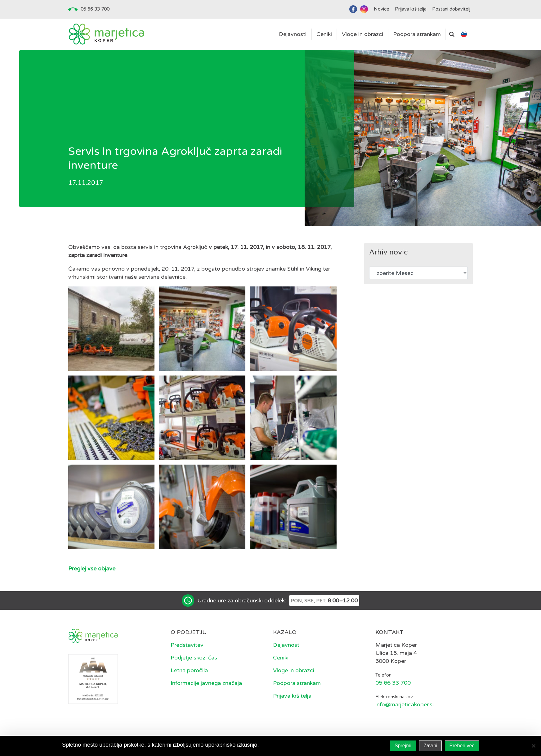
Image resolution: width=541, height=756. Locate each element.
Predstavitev (187, 645)
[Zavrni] (533, 746)
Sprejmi (403, 746)
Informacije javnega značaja (206, 683)
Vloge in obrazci (294, 670)
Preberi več (462, 746)
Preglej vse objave (92, 569)
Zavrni (430, 746)
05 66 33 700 (95, 9)
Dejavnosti (287, 645)
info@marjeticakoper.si (405, 704)
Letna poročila (189, 670)
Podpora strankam (297, 683)
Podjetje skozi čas (194, 658)
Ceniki (281, 658)
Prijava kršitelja (292, 696)
